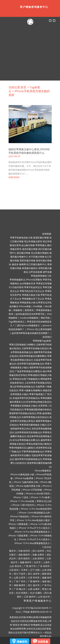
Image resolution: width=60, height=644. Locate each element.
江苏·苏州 (14, 570)
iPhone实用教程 (34, 280)
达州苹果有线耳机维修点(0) (28, 432)
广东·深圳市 (44, 566)
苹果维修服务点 (17, 280)
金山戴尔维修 (28, 245)
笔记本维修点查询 (33, 241)
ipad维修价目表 (27, 283)
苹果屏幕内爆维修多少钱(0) (33, 425)
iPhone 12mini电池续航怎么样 (34, 513)
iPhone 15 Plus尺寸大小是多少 (34, 539)
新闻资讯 (29, 310)
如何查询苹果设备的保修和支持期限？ (31, 333)
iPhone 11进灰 (21, 497)
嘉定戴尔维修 (24, 253)
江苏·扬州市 (30, 597)
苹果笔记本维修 (44, 283)
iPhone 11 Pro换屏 (40, 497)
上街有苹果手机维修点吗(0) (38, 383)
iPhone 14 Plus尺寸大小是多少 (34, 528)
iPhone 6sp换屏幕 (24, 478)
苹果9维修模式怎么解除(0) (22, 448)
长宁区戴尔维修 (36, 257)
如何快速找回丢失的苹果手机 (30, 314)
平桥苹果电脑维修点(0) (33, 451)
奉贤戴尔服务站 (30, 268)
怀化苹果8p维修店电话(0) (39, 402)
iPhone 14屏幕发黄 (18, 524)
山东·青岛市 (16, 566)
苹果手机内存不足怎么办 (32, 291)
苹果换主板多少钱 (31, 295)
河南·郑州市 (24, 551)
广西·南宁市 (30, 566)
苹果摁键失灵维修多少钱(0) (24, 406)
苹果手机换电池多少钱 (21, 238)
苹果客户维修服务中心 (38, 601)
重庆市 (12, 551)
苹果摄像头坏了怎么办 (33, 299)
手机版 (26, 612)
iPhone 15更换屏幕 (18, 536)
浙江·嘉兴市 (34, 585)
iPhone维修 (25, 306)
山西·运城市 (34, 589)
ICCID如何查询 (16, 287)
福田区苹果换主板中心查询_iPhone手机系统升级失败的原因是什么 (29, 151)
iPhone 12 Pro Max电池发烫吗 (36, 509)
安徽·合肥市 (38, 555)
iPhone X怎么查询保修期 (39, 329)
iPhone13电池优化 (20, 516)
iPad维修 (38, 306)
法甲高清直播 (35, 272)
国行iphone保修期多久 (29, 325)
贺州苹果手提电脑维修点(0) (31, 364)
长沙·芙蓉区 (22, 593)
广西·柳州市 (34, 581)
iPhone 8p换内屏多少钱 (28, 486)
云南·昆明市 (38, 558)
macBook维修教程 (29, 318)
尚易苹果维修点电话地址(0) (35, 417)
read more (14, 177)
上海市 (46, 562)
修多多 (15, 264)
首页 (24, 87)
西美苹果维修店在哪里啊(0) (33, 356)
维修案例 (18, 310)
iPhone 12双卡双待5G (23, 505)
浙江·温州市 (34, 574)
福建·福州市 (26, 562)
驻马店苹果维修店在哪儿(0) (26, 440)
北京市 (37, 562)
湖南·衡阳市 (24, 555)
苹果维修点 (41, 245)
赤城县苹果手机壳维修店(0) (26, 398)
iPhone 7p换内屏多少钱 (26, 482)
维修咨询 (22, 642)
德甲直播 (47, 272)
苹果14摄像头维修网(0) (31, 390)
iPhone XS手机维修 (32, 490)
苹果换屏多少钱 (28, 303)
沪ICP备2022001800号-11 (39, 608)
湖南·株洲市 (20, 585)
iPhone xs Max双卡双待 (38, 494)
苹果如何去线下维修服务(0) (26, 379)
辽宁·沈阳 (35, 570)
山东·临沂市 (44, 597)
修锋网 (22, 264)
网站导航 (45, 318)
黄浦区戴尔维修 (41, 238)
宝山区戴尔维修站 (40, 253)
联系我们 (47, 337)
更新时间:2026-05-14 (41, 612)
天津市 (24, 570)
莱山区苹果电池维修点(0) (23, 387)
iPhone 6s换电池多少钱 (22, 474)
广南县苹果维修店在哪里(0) (28, 371)
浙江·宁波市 (20, 574)
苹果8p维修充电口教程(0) (39, 444)
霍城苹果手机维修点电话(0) (23, 413)
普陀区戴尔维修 (28, 260)
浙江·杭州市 (38, 551)
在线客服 (43, 642)
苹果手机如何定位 (33, 287)
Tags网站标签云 (17, 322)
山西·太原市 (20, 578)
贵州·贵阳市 (24, 558)
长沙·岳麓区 (36, 593)
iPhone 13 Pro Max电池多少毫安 (33, 520)
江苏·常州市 (34, 578)
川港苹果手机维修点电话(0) (35, 348)
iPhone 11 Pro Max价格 (22, 501)
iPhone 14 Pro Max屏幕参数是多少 (32, 532)
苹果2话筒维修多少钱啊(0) (22, 345)
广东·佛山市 (20, 589)
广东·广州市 (20, 581)
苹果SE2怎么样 (44, 501)
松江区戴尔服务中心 (36, 264)
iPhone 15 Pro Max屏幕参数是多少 (32, 543)
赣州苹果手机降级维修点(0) (28, 459)
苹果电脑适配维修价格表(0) (38, 409)
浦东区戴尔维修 (30, 249)
